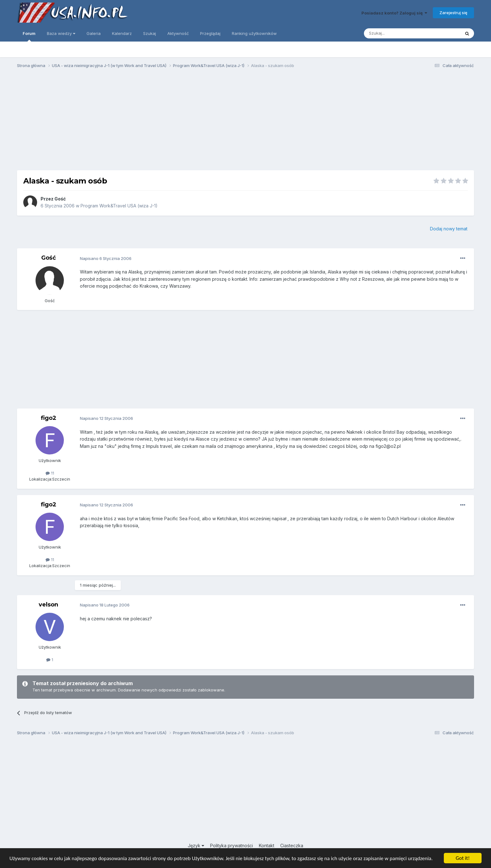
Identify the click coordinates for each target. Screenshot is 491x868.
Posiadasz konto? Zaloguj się (394, 13)
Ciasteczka (292, 845)
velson (48, 605)
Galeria (94, 33)
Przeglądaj (210, 33)
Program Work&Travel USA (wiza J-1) (119, 206)
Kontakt (267, 845)
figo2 (49, 418)
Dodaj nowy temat (449, 229)
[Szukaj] (396, 33)
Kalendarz (122, 33)
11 (50, 473)
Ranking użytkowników (254, 33)
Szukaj (150, 33)
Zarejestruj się (453, 13)
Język (196, 845)
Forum (29, 36)
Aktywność (178, 33)
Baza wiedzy (61, 33)
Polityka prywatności (232, 845)
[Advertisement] (246, 122)
